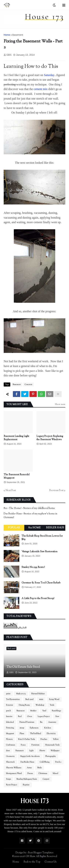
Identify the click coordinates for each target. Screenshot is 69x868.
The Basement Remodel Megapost (17, 476)
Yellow (56, 739)
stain (41, 699)
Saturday (49, 75)
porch (8, 711)
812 (41, 722)
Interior (9, 716)
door (8, 751)
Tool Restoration (13, 699)
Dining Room (24, 705)
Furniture (36, 745)
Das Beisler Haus (27, 762)
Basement (18, 35)
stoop (22, 728)
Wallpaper (55, 751)
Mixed (55, 773)
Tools (52, 705)
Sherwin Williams (14, 768)
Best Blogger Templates (41, 853)
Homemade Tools (52, 745)
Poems (30, 773)
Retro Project (12, 785)
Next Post (11, 490)
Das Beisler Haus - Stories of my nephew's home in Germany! (30, 516)
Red (20, 716)
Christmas (43, 773)
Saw (57, 716)
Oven (30, 716)
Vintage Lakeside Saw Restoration (39, 552)
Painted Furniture (27, 722)
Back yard (29, 699)
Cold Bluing (45, 762)
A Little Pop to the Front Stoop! (38, 599)
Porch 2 (58, 762)
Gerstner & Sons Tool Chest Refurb (41, 583)
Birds (39, 768)
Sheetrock (10, 762)
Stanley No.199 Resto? (33, 567)
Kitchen (48, 728)
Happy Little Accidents (30, 756)
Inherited (10, 722)
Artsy (29, 768)
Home (7, 35)
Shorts (42, 751)
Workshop (40, 705)
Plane (22, 734)
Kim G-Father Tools (26, 739)
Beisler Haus (55, 528)
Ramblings (56, 711)
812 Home (34, 528)
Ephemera (34, 728)
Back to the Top (32, 862)
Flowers (9, 739)
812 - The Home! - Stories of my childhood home (29, 508)
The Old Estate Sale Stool (23, 667)
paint (8, 694)
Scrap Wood (54, 699)
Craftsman (11, 745)
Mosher (33, 711)
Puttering (10, 728)
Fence (23, 745)
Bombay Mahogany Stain (27, 779)
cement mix (41, 89)
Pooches (44, 739)
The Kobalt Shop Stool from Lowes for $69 (42, 538)
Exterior (10, 705)
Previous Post (56, 490)
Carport (46, 779)
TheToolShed (36, 734)
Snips (8, 779)
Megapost (10, 734)
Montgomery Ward (14, 773)
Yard (44, 711)
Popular (14, 528)
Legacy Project (44, 716)
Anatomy (52, 722)
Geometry (10, 756)
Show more (60, 404)
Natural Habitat (38, 694)
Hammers (20, 751)
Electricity (51, 734)
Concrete (29, 384)
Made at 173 (21, 694)
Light (31, 751)
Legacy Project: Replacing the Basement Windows (50, 438)
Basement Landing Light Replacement (16, 438)
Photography (51, 756)
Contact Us (51, 862)
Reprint (26, 785)
